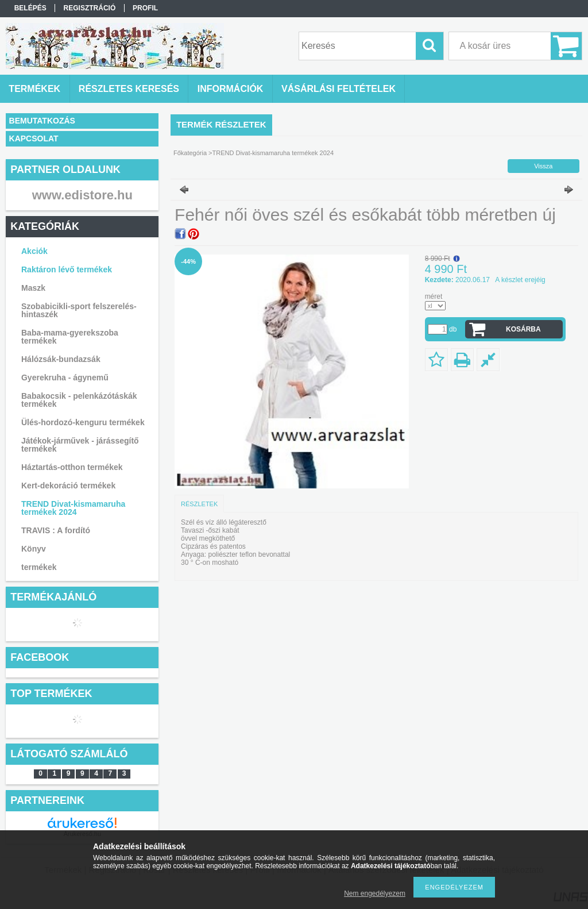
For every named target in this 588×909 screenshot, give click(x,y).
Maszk (33, 288)
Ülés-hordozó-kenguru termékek (83, 422)
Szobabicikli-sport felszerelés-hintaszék (79, 310)
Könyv (34, 549)
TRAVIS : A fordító (56, 530)
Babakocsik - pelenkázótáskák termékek (79, 400)
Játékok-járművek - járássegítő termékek (80, 445)
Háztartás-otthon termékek (72, 467)
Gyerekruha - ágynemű (65, 378)
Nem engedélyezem (375, 893)
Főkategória (190, 153)
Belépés (30, 8)
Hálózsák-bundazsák (61, 359)
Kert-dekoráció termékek (68, 486)
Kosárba (523, 329)
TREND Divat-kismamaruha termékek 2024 (73, 508)
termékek (39, 567)
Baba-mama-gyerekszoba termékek (70, 337)
